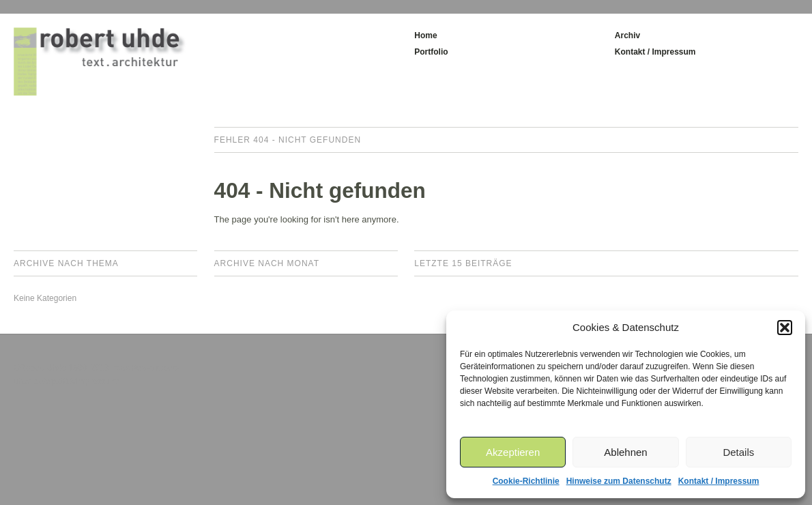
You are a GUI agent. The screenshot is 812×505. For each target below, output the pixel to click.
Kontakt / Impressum (719, 481)
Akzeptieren (513, 452)
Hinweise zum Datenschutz (619, 481)
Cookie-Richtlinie (526, 481)
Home (425, 35)
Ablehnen (625, 452)
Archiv (627, 35)
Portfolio (431, 52)
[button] (785, 328)
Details (738, 452)
